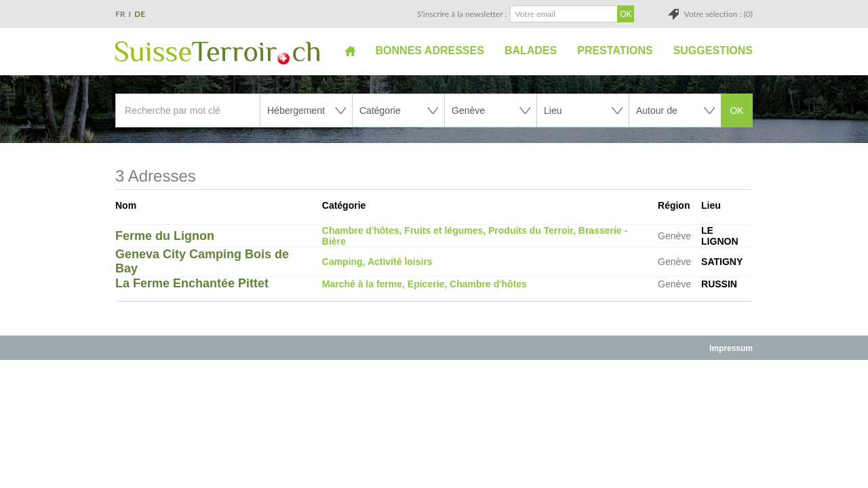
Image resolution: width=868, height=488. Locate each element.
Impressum (731, 348)
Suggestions (713, 50)
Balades (531, 50)
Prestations (615, 50)
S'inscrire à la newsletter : (462, 14)
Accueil (350, 51)
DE (140, 14)
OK (736, 110)
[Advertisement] (434, 391)
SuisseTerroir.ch (217, 53)
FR (120, 14)
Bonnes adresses (430, 50)
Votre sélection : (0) (718, 14)
